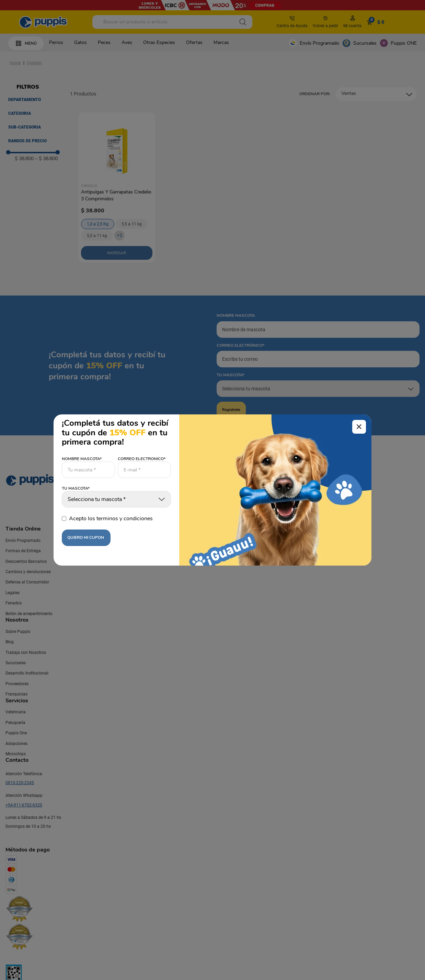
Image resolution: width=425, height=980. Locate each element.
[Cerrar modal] (359, 427)
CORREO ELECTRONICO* (142, 459)
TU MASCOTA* (76, 489)
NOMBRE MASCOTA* (82, 459)
